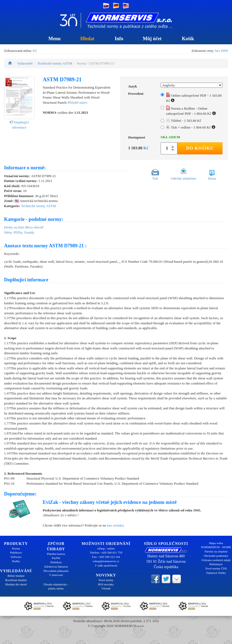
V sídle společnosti (106, 565)
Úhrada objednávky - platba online (56, 586)
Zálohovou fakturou (56, 567)
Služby (16, 561)
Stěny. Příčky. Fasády (19, 232)
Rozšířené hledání (16, 580)
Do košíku (200, 148)
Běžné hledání (16, 576)
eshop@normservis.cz (106, 561)
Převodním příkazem (56, 571)
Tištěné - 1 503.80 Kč (184, 121)
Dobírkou (56, 562)
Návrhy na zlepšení (216, 551)
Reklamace (216, 564)
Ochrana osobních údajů (216, 560)
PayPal (56, 558)
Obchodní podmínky (216, 556)
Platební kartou (56, 554)
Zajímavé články (216, 573)
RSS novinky (106, 584)
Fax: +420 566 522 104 (106, 557)
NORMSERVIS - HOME (216, 547)
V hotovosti (56, 575)
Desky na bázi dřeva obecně (24, 227)
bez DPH (222, 51)
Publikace (16, 552)
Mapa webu (216, 543)
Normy (16, 548)
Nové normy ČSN (216, 568)
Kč (35, 51)
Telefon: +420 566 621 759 (106, 552)
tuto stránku (115, 525)
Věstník (106, 588)
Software (16, 557)
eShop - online (106, 548)
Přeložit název (78, 102)
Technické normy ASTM (55, 63)
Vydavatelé (25, 63)
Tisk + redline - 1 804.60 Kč (191, 127)
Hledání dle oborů (16, 584)
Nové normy (106, 580)
